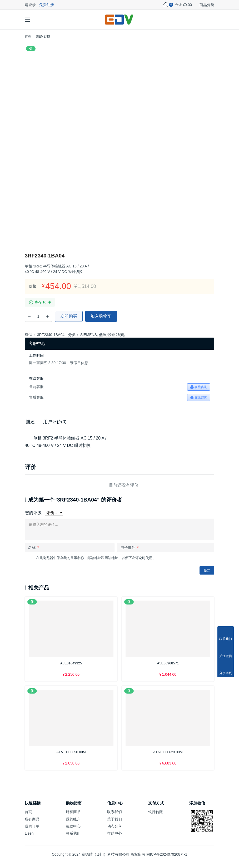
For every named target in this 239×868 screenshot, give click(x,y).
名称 (33, 552)
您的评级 (33, 517)
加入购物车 (101, 321)
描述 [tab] (30, 426)
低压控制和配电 (112, 339)
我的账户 (73, 823)
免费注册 (47, 5)
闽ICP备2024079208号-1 (167, 859)
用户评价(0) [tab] (55, 426)
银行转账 (156, 816)
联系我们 (73, 838)
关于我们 (114, 823)
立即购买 (69, 321)
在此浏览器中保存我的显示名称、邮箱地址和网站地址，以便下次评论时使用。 (96, 562)
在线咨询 (199, 391)
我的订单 (32, 831)
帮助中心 (73, 831)
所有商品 (32, 823)
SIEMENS (89, 339)
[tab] (30, 426)
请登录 (30, 5)
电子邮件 (130, 552)
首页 (28, 41)
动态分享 (114, 831)
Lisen (29, 838)
